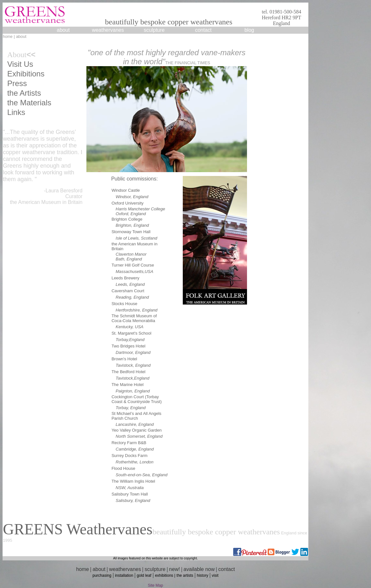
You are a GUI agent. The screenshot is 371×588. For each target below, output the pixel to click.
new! (174, 569)
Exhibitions (26, 74)
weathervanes (108, 30)
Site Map (155, 585)
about (63, 30)
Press (17, 83)
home (8, 37)
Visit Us (20, 64)
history (203, 575)
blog (249, 30)
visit (215, 575)
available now (199, 569)
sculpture (155, 569)
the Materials (29, 103)
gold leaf (144, 575)
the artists (185, 575)
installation (124, 575)
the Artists (24, 93)
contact (203, 30)
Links (16, 112)
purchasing (102, 575)
